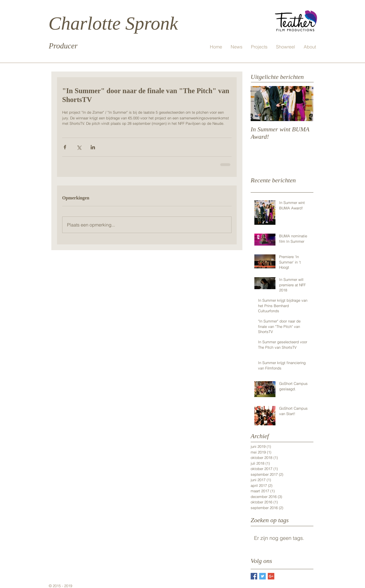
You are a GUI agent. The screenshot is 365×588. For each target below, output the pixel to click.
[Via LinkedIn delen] (93, 147)
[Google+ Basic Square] (271, 576)
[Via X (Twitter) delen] (79, 147)
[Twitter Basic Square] (262, 576)
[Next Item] (304, 104)
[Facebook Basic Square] (254, 576)
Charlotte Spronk (113, 23)
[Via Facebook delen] (65, 147)
